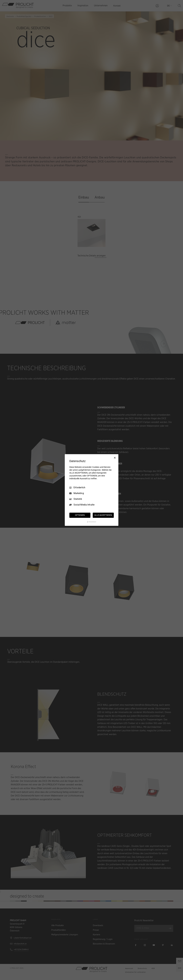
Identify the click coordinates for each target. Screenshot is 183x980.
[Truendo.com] (92, 522)
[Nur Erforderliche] (115, 458)
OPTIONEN (80, 515)
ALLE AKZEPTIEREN (103, 515)
